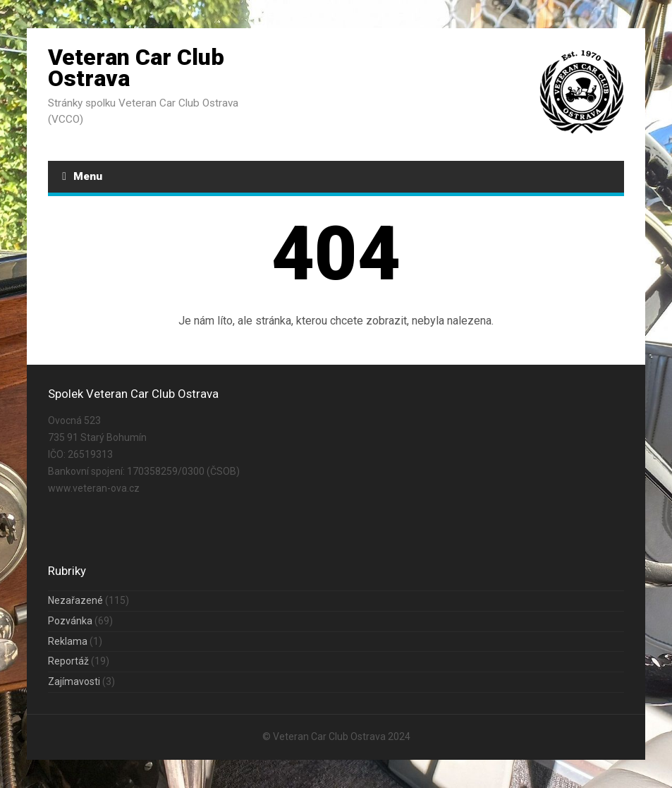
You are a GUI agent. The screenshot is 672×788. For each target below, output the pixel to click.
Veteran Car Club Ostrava (136, 68)
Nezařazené (75, 600)
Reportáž (68, 661)
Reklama (68, 641)
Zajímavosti (74, 681)
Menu (82, 176)
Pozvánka (70, 621)
